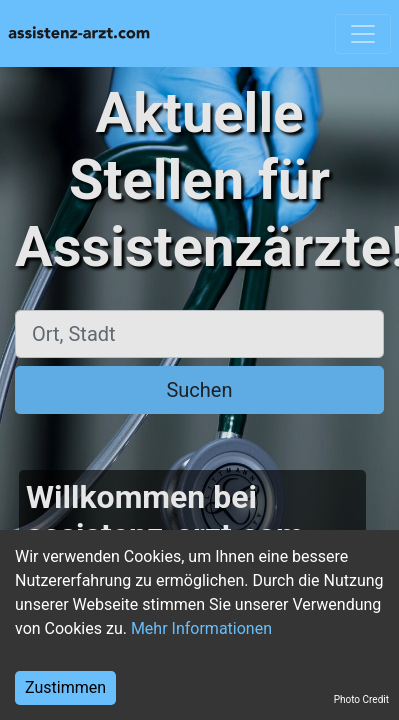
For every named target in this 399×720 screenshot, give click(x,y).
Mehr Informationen (201, 628)
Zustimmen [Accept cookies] (65, 687)
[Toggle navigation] (363, 34)
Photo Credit (361, 699)
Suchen (199, 390)
